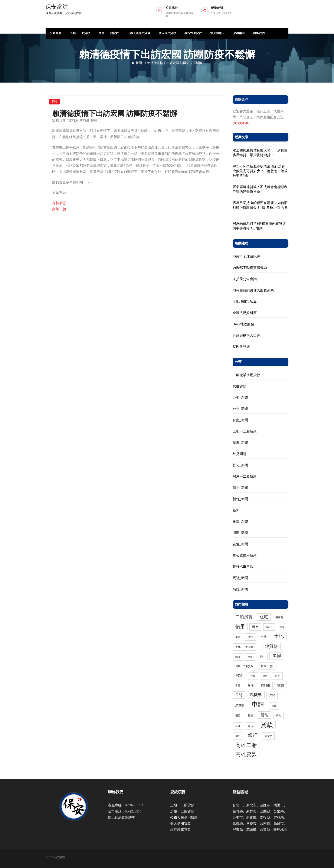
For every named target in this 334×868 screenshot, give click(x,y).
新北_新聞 (240, 488)
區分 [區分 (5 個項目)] (269, 627)
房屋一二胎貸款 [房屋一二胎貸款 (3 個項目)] (244, 666)
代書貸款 (240, 386)
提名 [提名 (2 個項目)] (265, 676)
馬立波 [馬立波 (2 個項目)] (268, 736)
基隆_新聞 (240, 443)
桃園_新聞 (240, 522)
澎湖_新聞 (240, 533)
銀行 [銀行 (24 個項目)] (253, 735)
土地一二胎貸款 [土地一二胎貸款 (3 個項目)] (244, 647)
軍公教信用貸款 (245, 555)
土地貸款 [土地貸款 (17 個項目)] (269, 646)
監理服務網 (241, 347)
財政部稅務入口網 (246, 335)
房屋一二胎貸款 (109, 33)
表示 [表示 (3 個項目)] (250, 726)
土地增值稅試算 (245, 302)
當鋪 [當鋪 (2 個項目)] (274, 706)
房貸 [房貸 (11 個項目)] (239, 675)
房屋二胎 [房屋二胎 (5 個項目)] (267, 666)
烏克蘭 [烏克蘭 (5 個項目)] (240, 705)
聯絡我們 (259, 33)
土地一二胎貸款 (80, 33)
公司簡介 (56, 33)
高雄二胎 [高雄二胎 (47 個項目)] (246, 745)
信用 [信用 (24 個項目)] (240, 627)
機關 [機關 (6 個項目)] (281, 685)
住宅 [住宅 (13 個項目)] (264, 617)
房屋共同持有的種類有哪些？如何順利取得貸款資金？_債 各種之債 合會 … (260, 208)
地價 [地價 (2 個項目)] (238, 657)
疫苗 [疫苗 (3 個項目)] (238, 715)
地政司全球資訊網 (246, 256)
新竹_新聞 (240, 499)
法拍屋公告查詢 (245, 279)
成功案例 (239, 33)
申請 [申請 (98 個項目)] (258, 704)
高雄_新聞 (240, 589)
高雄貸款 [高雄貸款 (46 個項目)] (246, 754)
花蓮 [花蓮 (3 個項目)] (238, 726)
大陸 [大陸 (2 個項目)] (250, 657)
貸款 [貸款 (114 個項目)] (267, 725)
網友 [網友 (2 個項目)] (278, 716)
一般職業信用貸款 (246, 375)
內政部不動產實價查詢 (250, 268)
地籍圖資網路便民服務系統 (253, 290)
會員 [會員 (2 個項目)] (238, 686)
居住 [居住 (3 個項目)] (262, 657)
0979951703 (241, 123)
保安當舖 (64, 9)
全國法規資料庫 (245, 313)
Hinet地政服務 (243, 324)
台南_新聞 (240, 420)
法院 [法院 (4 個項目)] (272, 695)
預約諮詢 (272, 12)
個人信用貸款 (167, 33)
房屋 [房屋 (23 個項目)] (277, 656)
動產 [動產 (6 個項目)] (255, 627)
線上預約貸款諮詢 (122, 817)
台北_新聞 (240, 409)
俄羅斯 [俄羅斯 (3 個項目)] (279, 617)
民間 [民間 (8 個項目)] (239, 695)
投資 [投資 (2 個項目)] (253, 676)
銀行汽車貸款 (193, 33)
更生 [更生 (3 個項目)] (277, 676)
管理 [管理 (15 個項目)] (265, 715)
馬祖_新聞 (240, 578)
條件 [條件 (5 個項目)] (250, 685)
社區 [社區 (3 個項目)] (250, 715)
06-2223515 (133, 811)
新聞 (139, 63)
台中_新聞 (240, 398)
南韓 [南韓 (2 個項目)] (238, 637)
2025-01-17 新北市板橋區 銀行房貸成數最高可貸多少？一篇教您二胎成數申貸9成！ (260, 171)
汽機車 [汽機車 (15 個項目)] (256, 695)
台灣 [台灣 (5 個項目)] (263, 637)
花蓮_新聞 (240, 544)
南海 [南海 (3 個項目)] (282, 627)
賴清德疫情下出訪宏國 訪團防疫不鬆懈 (175, 63)
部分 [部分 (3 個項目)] (238, 736)
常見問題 (217, 33)
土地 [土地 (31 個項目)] (279, 636)
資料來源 (59, 203)
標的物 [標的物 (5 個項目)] (265, 685)
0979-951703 (134, 805)
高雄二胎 (59, 209)
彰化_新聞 (240, 465)
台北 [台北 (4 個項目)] (250, 637)
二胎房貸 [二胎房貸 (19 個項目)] (244, 617)
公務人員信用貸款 (139, 33)
